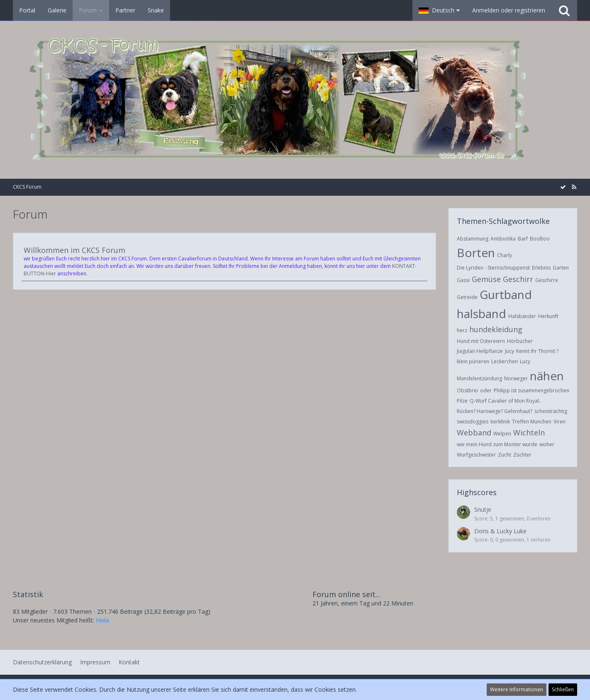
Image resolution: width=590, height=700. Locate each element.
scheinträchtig (551, 411)
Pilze (462, 401)
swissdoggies (473, 422)
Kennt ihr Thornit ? (537, 351)
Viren (560, 422)
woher (547, 444)
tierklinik (500, 422)
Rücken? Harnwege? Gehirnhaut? (495, 411)
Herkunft (548, 316)
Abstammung (473, 239)
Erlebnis (541, 268)
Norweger (516, 378)
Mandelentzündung (479, 378)
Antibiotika (503, 239)
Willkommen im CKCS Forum (74, 250)
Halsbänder (522, 316)
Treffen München (532, 422)
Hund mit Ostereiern (481, 341)
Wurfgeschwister (476, 455)
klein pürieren (473, 361)
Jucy (510, 351)
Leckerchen (505, 361)
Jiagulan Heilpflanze (480, 351)
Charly (505, 255)
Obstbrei (467, 390)
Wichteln (529, 433)
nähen (547, 376)
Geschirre (547, 280)
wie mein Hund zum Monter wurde (497, 444)
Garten (561, 268)
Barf (523, 239)
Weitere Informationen (517, 689)
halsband (482, 314)
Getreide (467, 297)
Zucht (505, 455)
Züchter (522, 455)
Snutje (483, 509)
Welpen (502, 434)
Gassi (463, 280)
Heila (102, 620)
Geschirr (518, 279)
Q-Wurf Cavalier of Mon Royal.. (506, 401)
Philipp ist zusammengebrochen (531, 390)
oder (486, 390)
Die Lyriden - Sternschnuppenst (493, 268)
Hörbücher (520, 341)
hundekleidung (496, 329)
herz (462, 330)
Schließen (563, 689)
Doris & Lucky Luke (500, 531)
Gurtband (506, 294)
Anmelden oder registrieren (509, 10)
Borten (476, 253)
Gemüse (486, 279)
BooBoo (540, 239)
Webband (474, 433)
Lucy (525, 361)
